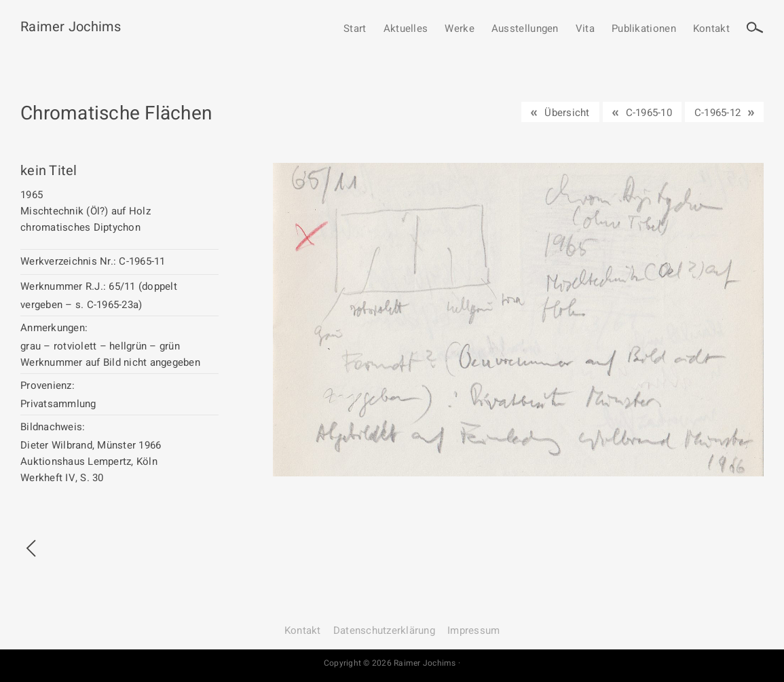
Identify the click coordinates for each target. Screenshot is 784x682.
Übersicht (567, 113)
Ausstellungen (525, 29)
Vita (585, 29)
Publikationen (644, 29)
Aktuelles (406, 29)
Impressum (473, 630)
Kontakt (711, 29)
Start (355, 29)
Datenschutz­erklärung (384, 630)
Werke (460, 29)
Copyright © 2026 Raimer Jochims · (392, 663)
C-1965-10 (649, 113)
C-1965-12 (717, 113)
